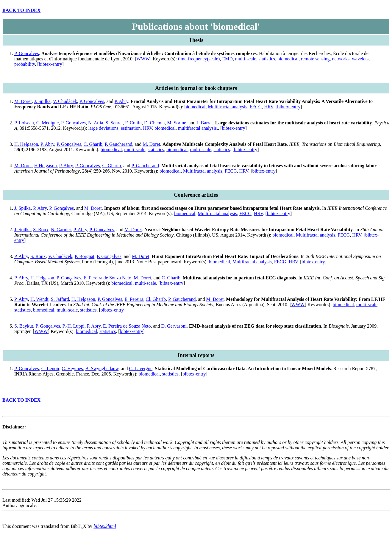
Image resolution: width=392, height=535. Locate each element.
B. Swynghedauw (102, 369)
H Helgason (46, 166)
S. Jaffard (60, 299)
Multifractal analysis (228, 107)
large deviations (103, 128)
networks (341, 59)
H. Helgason (26, 144)
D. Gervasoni (174, 326)
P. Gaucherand (118, 144)
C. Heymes (72, 369)
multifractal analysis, (198, 128)
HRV (268, 107)
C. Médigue (48, 123)
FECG (256, 107)
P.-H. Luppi (74, 326)
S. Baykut (24, 326)
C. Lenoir (50, 369)
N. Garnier (61, 230)
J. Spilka (42, 101)
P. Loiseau (24, 123)
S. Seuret (114, 123)
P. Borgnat (85, 256)
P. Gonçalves (27, 53)
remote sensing (315, 59)
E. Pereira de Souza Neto (107, 278)
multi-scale (246, 59)
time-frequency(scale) (199, 59)
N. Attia (96, 123)
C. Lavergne (141, 369)
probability (25, 64)
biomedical (288, 59)
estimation (131, 128)
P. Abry (121, 101)
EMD (227, 59)
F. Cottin (133, 123)
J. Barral (205, 123)
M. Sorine (177, 123)
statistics (267, 59)
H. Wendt (39, 299)
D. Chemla (154, 123)
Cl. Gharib (156, 299)
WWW (143, 59)
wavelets (360, 59)
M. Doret (23, 101)
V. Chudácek (65, 101)
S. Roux (41, 230)
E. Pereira (134, 299)
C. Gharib (93, 144)
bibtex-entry (51, 64)
